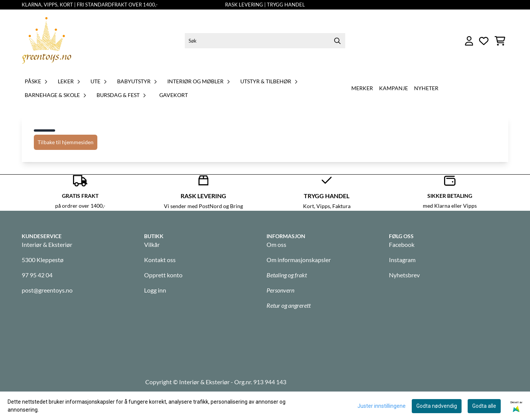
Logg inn (155, 290)
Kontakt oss (160, 260)
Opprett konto (163, 275)
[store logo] (47, 41)
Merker (362, 88)
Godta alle (484, 406)
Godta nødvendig (437, 406)
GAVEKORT (174, 95)
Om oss (276, 244)
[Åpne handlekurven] (500, 41)
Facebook (402, 244)
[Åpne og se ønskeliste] (484, 41)
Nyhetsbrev (404, 275)
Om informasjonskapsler (299, 260)
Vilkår (152, 244)
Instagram (402, 260)
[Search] (338, 41)
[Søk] (265, 41)
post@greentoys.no (47, 290)
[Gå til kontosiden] (469, 41)
